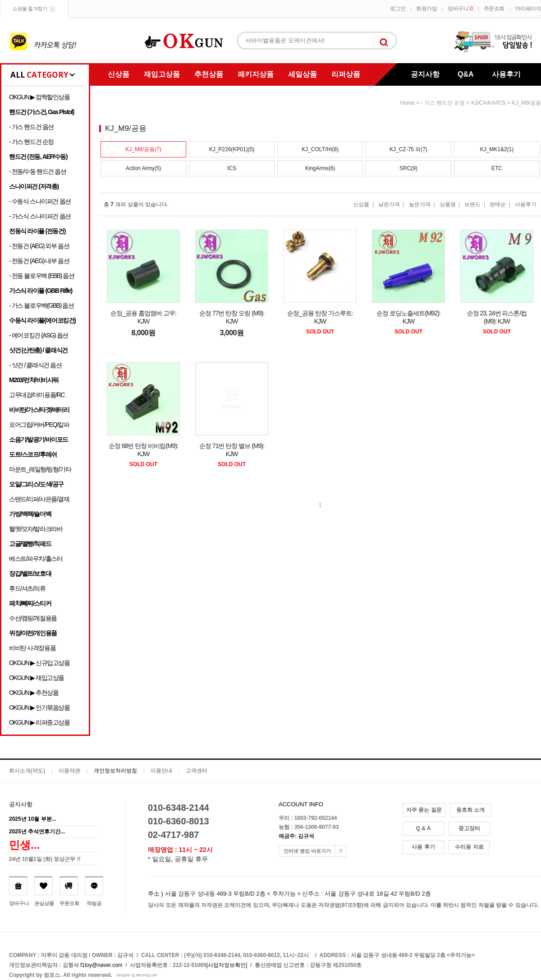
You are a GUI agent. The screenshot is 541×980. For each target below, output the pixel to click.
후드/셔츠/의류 (27, 588)
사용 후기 (423, 847)
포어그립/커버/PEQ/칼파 (39, 425)
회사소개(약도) (27, 771)
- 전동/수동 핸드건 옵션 (38, 171)
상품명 (448, 204)
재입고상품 (162, 74)
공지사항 (425, 74)
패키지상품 (256, 74)
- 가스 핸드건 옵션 (31, 127)
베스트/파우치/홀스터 (36, 559)
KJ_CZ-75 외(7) (408, 149)
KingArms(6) (320, 168)
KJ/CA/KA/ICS (488, 103)
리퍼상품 (346, 74)
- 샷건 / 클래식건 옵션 (35, 365)
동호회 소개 (470, 810)
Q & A (424, 828)
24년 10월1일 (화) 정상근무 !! (45, 859)
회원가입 (426, 9)
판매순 (498, 204)
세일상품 (303, 74)
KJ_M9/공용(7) (143, 149)
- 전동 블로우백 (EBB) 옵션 (41, 276)
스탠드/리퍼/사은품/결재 (39, 499)
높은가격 (420, 204)
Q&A (466, 74)
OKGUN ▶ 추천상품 (34, 693)
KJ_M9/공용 (526, 103)
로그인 (398, 9)
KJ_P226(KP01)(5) (232, 149)
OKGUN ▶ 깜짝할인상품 (39, 97)
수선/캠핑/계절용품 (33, 618)
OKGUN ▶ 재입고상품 (37, 678)
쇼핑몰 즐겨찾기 (30, 9)
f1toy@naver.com (101, 965)
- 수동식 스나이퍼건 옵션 (40, 201)
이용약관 (69, 771)
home (408, 103)
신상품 (119, 74)
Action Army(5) (144, 168)
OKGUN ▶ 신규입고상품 (39, 663)
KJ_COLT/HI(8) (320, 149)
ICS (232, 168)
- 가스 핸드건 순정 (31, 142)
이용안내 (161, 771)
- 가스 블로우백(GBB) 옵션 (41, 305)
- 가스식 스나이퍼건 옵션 (40, 216)
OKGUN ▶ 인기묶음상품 (39, 707)
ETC (497, 168)
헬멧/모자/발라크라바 (36, 529)
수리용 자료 (469, 847)
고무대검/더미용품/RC (37, 395)
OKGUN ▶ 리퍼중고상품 (39, 722)
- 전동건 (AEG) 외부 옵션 (39, 246)
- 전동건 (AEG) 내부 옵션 (39, 261)
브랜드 (472, 204)
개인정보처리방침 (115, 771)
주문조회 (494, 9)
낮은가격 (389, 204)
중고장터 (469, 828)
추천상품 (209, 74)
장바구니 (460, 9)
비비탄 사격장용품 (32, 648)
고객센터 (197, 771)
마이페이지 (528, 9)
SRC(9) (408, 168)
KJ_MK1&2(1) (497, 149)
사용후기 (506, 74)
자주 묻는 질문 (424, 810)
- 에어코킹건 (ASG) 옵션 (39, 335)
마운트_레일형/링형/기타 (40, 469)
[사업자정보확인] (227, 965)
